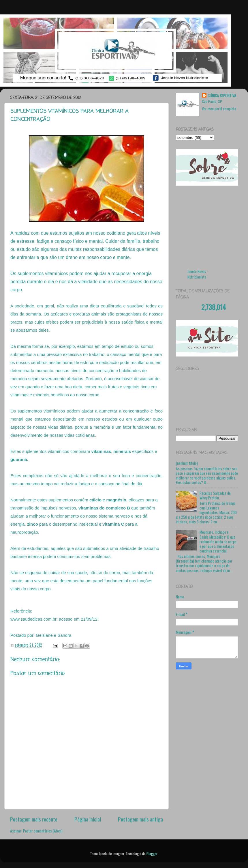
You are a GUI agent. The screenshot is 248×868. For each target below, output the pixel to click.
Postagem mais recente (34, 819)
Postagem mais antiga (140, 819)
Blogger (152, 854)
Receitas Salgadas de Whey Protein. (215, 495)
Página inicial (88, 819)
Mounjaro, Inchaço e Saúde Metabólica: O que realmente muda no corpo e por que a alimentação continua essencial (218, 541)
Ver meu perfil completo (219, 109)
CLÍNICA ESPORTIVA (222, 96)
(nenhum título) (187, 463)
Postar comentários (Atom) (43, 831)
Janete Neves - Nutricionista (198, 274)
